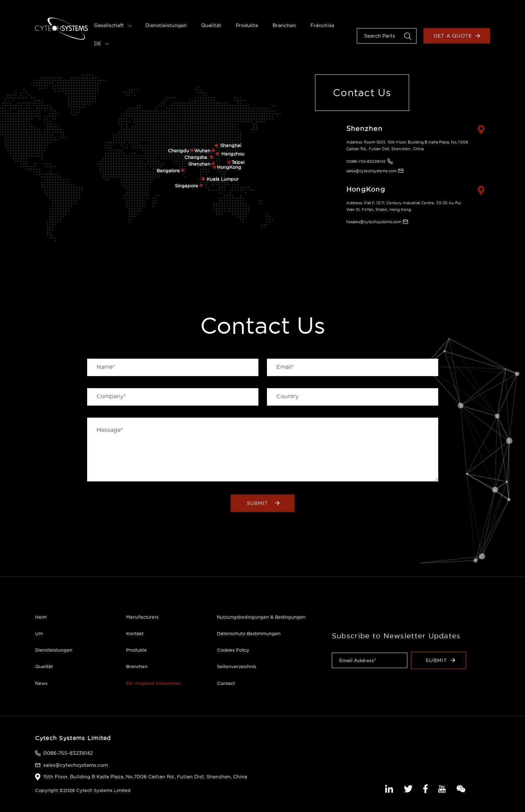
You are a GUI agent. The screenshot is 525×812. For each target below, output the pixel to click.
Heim (41, 617)
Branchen (284, 25)
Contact (226, 683)
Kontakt (135, 633)
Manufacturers (142, 617)
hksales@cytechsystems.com (370, 222)
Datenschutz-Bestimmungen (249, 633)
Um (39, 633)
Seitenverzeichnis (237, 666)
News (41, 683)
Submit (263, 503)
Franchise (322, 25)
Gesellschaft (113, 25)
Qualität (211, 25)
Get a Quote (457, 36)
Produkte (247, 25)
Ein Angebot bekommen (154, 683)
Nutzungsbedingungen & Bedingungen (261, 617)
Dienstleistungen (166, 25)
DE (102, 44)
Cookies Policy (233, 650)
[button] (408, 36)
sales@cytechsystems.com (368, 171)
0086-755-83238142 (362, 161)
